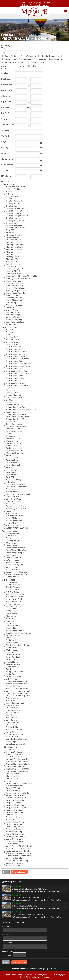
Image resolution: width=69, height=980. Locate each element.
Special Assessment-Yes (16, 684)
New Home (11, 652)
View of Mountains (14, 520)
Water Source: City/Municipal (19, 846)
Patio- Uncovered (14, 448)
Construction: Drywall (16, 356)
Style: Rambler (12, 713)
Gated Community (14, 424)
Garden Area (12, 421)
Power (9, 781)
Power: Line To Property (17, 798)
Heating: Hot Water (15, 286)
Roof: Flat (10, 467)
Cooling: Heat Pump (15, 211)
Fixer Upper (11, 616)
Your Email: (6, 934)
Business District (13, 606)
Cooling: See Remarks (16, 220)
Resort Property (13, 664)
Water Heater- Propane (16, 574)
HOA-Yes (10, 623)
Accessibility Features (16, 594)
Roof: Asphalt (12, 458)
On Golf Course (13, 438)
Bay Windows (12, 196)
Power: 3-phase (13, 790)
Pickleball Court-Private (17, 453)
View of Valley (12, 525)
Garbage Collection (15, 752)
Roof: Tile (10, 477)
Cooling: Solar (12, 223)
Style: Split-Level (13, 501)
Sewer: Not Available (15, 834)
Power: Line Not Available (17, 793)
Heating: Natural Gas (15, 288)
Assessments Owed (15, 597)
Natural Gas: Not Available (18, 764)
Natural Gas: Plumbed (16, 766)
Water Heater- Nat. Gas (16, 572)
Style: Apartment (13, 496)
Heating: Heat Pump (15, 283)
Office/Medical (13, 657)
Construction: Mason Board (18, 366)
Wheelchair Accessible (16, 744)
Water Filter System (15, 565)
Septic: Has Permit (14, 817)
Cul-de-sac (11, 390)
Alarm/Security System (16, 187)
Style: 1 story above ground (18, 691)
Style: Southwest (13, 717)
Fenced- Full (11, 402)
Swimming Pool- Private (17, 508)
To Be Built (11, 732)
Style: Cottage (12, 705)
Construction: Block (15, 347)
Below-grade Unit (14, 604)
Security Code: (8, 951)
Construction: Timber (16, 383)
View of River (12, 523)
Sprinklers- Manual (14, 489)
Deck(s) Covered (13, 395)
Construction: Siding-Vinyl (17, 373)
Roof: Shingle (12, 475)
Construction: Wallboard (17, 385)
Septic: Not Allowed (15, 827)
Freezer (9, 538)
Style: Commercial (14, 698)
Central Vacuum (13, 533)
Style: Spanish (12, 720)
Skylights (10, 307)
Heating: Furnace (14, 281)
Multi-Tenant (12, 650)
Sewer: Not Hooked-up (16, 836)
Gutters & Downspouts (16, 426)
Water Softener (13, 577)
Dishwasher (11, 536)
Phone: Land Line (13, 776)
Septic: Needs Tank (14, 824)
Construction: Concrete (16, 354)
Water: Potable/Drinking (17, 860)
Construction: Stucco (15, 378)
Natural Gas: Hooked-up (17, 761)
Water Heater (12, 567)
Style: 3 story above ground (18, 494)
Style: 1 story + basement (17, 688)
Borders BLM (12, 337)
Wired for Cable (13, 865)
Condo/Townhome (29, 56)
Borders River (12, 344)
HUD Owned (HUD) (15, 630)
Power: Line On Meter (16, 795)
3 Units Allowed (13, 587)
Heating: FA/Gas (13, 273)
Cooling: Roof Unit (14, 218)
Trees (9, 511)
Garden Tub (11, 266)
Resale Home (12, 662)
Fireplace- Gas (12, 237)
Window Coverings (14, 319)
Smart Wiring (12, 310)
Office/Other (12, 659)
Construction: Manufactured (19, 363)
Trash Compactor (14, 557)
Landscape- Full (13, 429)
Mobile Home (57, 59)
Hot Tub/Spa (12, 302)
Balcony (10, 332)
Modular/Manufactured (51, 56)
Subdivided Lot (13, 727)
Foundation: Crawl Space (17, 407)
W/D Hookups (12, 560)
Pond (8, 455)
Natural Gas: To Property (17, 771)
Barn (8, 334)
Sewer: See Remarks (15, 839)
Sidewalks (10, 482)
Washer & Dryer (13, 562)
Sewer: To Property (14, 841)
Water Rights (12, 741)
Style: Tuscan (12, 725)
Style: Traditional (14, 722)
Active (22, 66)
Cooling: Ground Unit (15, 208)
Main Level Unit (13, 640)
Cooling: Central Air (15, 201)
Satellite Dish (12, 815)
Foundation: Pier (13, 412)
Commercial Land (36, 62)
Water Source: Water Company (20, 853)
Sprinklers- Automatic (16, 484)
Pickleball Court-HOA (16, 450)
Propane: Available (14, 802)
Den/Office (11, 230)
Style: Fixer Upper (14, 499)
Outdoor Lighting (14, 443)
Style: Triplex (12, 504)
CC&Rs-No (11, 609)
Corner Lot (11, 388)
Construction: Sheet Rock (17, 371)
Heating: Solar (12, 295)
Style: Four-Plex (13, 710)
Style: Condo (12, 700)
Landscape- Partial (14, 431)
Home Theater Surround (17, 300)
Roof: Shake (11, 472)
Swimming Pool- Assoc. (16, 506)
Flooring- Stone (13, 252)
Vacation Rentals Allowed (17, 739)
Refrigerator (12, 555)
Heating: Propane (14, 290)
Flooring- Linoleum (14, 249)
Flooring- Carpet (13, 242)
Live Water (11, 436)
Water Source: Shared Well (18, 851)
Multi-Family (11, 59)
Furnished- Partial (14, 264)
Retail (9, 669)
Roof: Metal (11, 470)
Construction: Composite (17, 351)
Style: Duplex (12, 708)
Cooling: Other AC (14, 213)
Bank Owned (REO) (15, 601)
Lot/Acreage (26, 59)
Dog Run (10, 400)
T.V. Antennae (12, 844)
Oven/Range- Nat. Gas (16, 550)
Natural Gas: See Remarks (17, 769)
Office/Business (13, 655)
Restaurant (11, 667)
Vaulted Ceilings (13, 315)
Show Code (7, 955)
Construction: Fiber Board (18, 359)
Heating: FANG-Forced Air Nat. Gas (22, 276)
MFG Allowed (12, 642)
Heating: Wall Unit (14, 298)
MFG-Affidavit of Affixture (18, 645)
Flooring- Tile (12, 254)
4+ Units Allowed (14, 589)
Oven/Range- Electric (15, 548)
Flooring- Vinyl (13, 257)
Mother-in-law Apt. (15, 305)
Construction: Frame (15, 361)
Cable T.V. (10, 749)
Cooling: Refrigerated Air (17, 216)
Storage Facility (13, 686)
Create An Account (32, 5)
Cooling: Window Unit (16, 228)
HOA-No (10, 621)
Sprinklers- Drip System (16, 487)
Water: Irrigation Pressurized (19, 856)
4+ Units (10, 330)
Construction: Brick (15, 349)
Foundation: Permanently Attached (21, 409)
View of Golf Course (15, 516)
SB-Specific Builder (15, 671)
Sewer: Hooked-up (14, 831)
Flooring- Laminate (14, 247)
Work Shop (11, 324)
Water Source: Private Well (18, 848)
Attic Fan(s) (11, 194)
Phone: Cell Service (14, 774)
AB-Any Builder (13, 592)
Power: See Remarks (15, 800)
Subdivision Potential (15, 729)
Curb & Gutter (12, 392)
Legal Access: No (14, 635)
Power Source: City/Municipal (19, 783)
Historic (10, 618)
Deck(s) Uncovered (15, 397)
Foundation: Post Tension (17, 414)
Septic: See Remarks (15, 829)
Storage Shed (12, 491)
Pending (33, 66)
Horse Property (13, 626)
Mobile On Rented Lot (15, 62)
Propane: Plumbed (14, 810)
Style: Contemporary (15, 703)
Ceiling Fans (11, 199)
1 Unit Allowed (13, 582)
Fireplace (10, 232)
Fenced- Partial (13, 405)
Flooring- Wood (13, 259)
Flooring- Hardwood (15, 244)
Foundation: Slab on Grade (18, 417)
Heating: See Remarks (16, 293)
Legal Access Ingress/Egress (18, 633)
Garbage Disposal (14, 540)
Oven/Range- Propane (16, 552)
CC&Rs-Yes (11, 611)
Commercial (41, 59)
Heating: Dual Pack (15, 754)
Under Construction (15, 734)
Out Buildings (12, 441)
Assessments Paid (14, 599)
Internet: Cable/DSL (15, 757)
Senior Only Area (13, 676)
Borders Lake (12, 342)
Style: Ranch (11, 715)
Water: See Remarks (15, 863)
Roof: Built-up (12, 460)
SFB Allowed (12, 679)
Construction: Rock (15, 368)
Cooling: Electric (13, 203)
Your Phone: (6, 942)
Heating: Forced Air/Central (18, 278)
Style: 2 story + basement (17, 693)
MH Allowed (12, 647)
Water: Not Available (15, 858)
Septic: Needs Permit (15, 822)
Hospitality (11, 628)
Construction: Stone (15, 376)
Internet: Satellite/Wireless (18, 759)
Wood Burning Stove (15, 322)
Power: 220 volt (13, 788)
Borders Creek (12, 339)
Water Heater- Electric (16, 569)
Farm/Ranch (11, 613)
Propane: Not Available (16, 807)
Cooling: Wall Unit (14, 225)
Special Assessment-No (16, 681)
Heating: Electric (13, 271)
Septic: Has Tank (13, 819)
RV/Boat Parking (14, 479)
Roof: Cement (12, 462)
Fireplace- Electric (14, 235)
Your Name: (6, 926)
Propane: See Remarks (16, 812)
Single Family (11, 56)
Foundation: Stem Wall (16, 419)
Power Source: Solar (15, 786)
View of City (11, 513)
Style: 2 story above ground (18, 696)
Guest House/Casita (15, 269)
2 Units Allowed (13, 585)
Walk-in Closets (13, 317)
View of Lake (12, 518)
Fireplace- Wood (13, 240)
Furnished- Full (12, 261)
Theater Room (12, 312)
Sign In (44, 5)
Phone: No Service (14, 778)
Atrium (9, 191)
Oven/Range (12, 545)
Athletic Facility (13, 189)
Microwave (11, 543)
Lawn (8, 434)
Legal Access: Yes (14, 638)
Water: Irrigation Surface (17, 528)
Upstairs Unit (12, 737)
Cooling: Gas (12, 206)
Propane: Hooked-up (15, 805)
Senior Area (11, 674)
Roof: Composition (14, 465)
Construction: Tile (14, 380)
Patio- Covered (13, 446)
